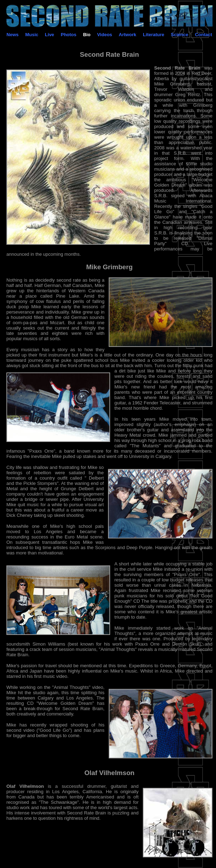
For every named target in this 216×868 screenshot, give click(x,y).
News (12, 35)
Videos (104, 35)
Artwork (127, 35)
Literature (153, 35)
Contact (204, 35)
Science (180, 35)
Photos (69, 35)
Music (32, 35)
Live (49, 35)
